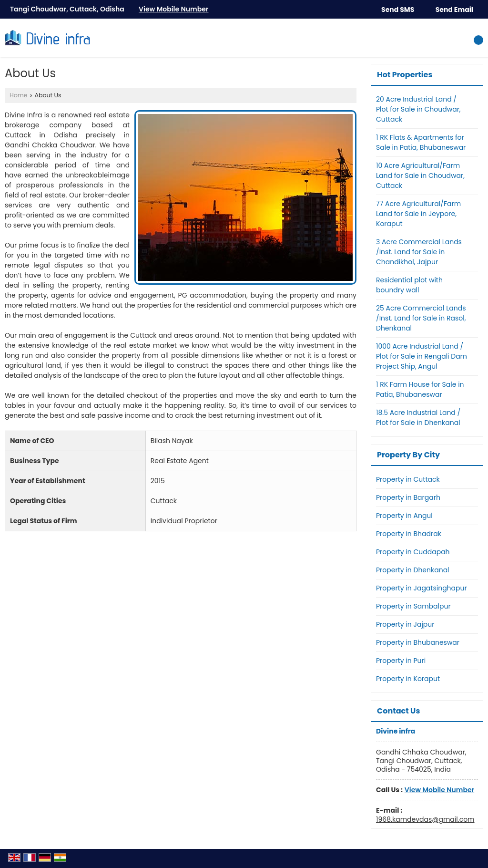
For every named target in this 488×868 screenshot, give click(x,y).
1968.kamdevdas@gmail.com (425, 819)
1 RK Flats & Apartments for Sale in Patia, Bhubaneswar (421, 142)
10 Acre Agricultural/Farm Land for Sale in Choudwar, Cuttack (420, 176)
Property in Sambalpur (413, 606)
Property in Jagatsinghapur (422, 588)
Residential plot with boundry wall (409, 285)
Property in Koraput (408, 679)
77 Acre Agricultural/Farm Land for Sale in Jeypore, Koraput (418, 214)
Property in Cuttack (408, 479)
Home (19, 95)
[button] (173, 9)
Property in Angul (404, 516)
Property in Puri (401, 661)
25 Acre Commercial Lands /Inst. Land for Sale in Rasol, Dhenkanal (421, 318)
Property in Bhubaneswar (418, 642)
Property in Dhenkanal (413, 570)
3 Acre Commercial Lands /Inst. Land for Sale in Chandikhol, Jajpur (419, 252)
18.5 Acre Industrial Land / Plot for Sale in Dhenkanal (418, 418)
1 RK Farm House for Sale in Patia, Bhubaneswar (420, 389)
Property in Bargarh (408, 497)
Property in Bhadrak (409, 534)
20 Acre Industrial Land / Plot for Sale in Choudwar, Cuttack (418, 109)
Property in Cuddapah (413, 552)
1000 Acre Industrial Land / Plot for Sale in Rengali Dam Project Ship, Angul (422, 356)
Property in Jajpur (405, 624)
